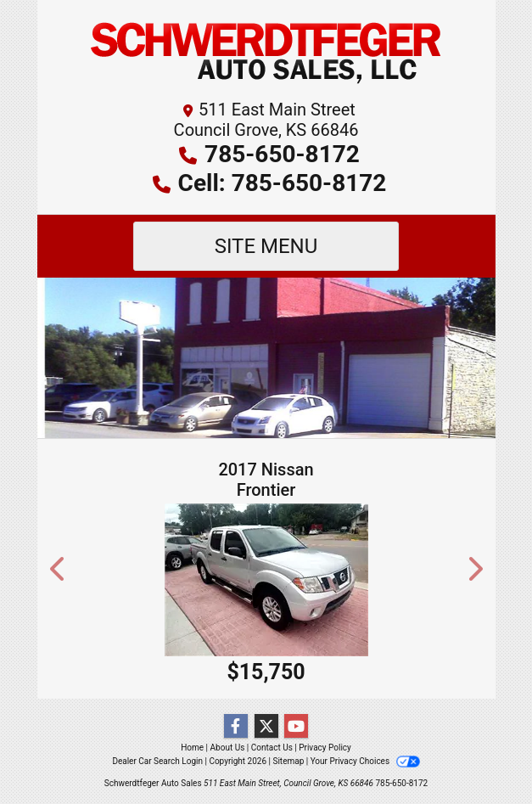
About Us (228, 748)
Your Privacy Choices (365, 761)
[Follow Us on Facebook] (236, 727)
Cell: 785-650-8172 (283, 183)
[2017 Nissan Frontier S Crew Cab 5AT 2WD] (266, 580)
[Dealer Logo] (266, 55)
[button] (59, 569)
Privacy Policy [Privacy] (325, 748)
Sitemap (288, 761)
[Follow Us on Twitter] (266, 727)
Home (192, 748)
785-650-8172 (282, 154)
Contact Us (272, 748)
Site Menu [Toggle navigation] (266, 246)
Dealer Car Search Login (157, 761)
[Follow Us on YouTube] (296, 727)
